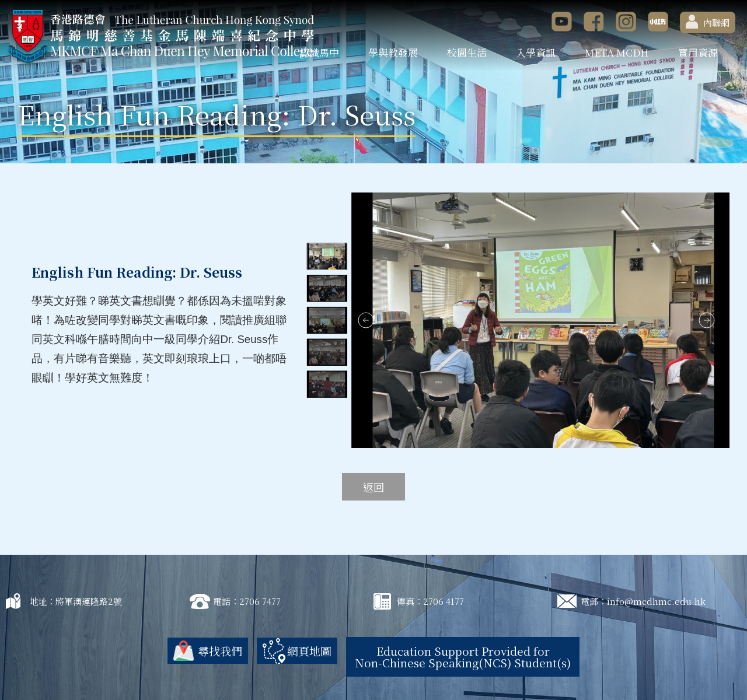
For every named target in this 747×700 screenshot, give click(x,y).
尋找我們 (220, 651)
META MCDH (617, 52)
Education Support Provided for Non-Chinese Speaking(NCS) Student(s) (463, 657)
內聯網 (708, 22)
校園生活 (467, 52)
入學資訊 (536, 52)
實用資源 (698, 52)
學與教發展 (393, 52)
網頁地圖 (309, 651)
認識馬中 (319, 52)
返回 (373, 487)
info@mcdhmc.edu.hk (656, 601)
